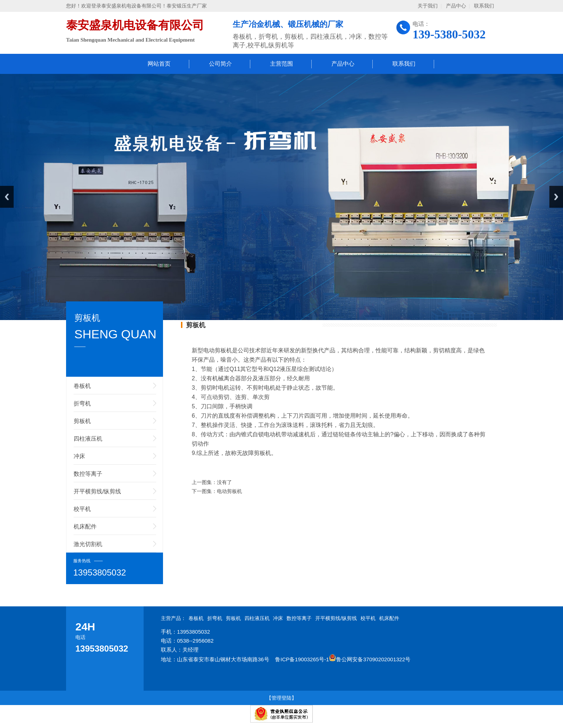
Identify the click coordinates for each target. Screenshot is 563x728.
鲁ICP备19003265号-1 (302, 659)
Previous (7, 197)
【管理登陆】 (281, 698)
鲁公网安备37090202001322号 (370, 659)
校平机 (82, 509)
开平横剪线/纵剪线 (97, 491)
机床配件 (85, 527)
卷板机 (82, 386)
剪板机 (82, 421)
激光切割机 (88, 544)
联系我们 (484, 6)
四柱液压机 (88, 439)
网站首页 (159, 64)
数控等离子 (88, 474)
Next (556, 197)
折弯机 (82, 403)
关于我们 (428, 6)
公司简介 (220, 64)
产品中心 (456, 6)
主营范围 (281, 64)
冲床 (79, 456)
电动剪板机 (229, 491)
